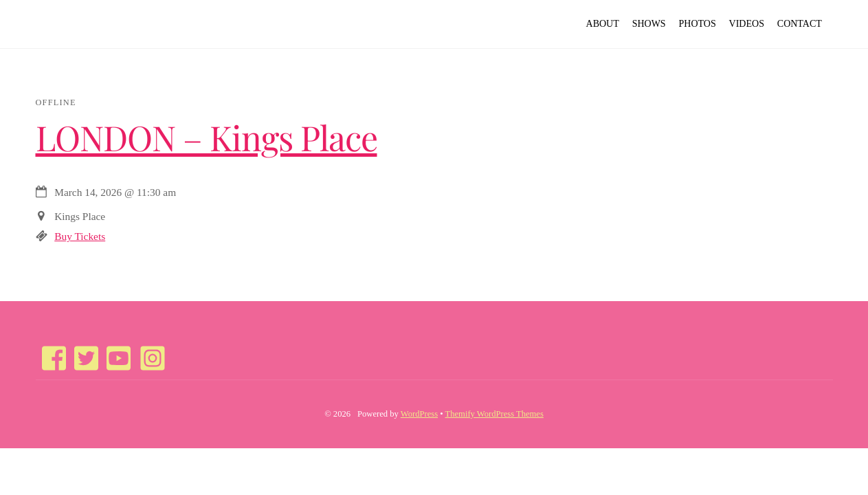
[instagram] (146, 351)
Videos (747, 24)
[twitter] (82, 351)
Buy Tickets (80, 236)
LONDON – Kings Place (207, 137)
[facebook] (49, 351)
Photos (698, 24)
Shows (649, 24)
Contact (800, 24)
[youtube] (114, 351)
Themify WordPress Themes (494, 414)
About (603, 24)
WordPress (419, 414)
